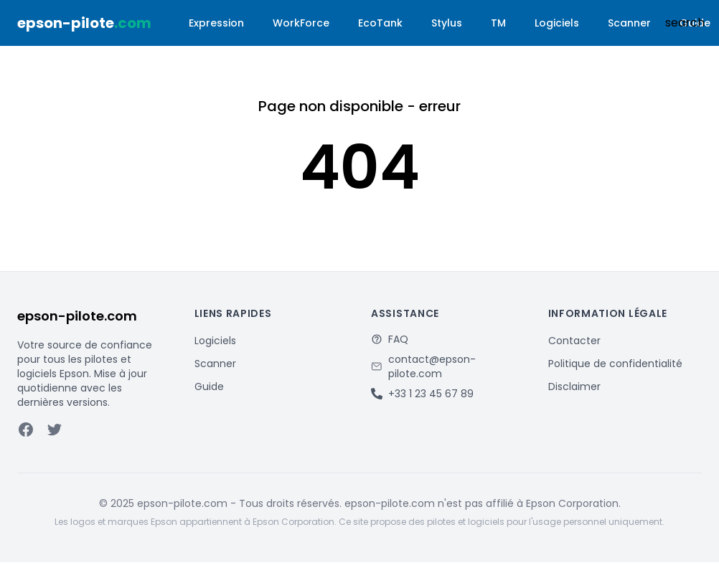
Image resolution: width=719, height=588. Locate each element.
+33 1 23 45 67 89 (431, 394)
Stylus (447, 23)
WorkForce (301, 23)
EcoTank (380, 23)
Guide (209, 387)
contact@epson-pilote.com (432, 366)
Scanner (629, 23)
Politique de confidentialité (615, 364)
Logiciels (557, 23)
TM (498, 23)
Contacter (574, 341)
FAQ (398, 339)
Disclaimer (574, 387)
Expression (216, 23)
